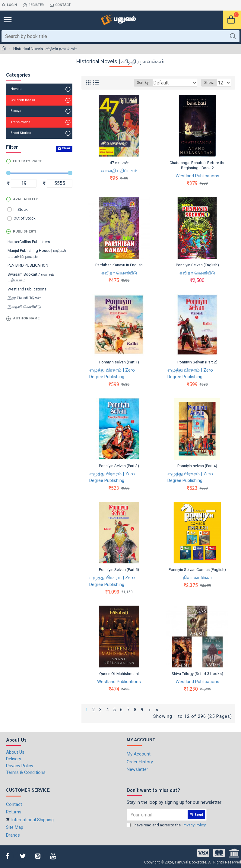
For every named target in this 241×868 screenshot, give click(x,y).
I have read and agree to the (167, 825)
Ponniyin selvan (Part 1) (119, 362)
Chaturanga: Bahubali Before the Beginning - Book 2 (197, 165)
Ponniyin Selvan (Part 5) (119, 570)
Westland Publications (197, 176)
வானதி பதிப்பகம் (119, 171)
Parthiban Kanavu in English (119, 265)
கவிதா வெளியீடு (119, 273)
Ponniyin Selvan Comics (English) (197, 570)
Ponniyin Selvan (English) (197, 265)
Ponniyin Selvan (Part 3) (119, 466)
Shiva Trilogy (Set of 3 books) (197, 674)
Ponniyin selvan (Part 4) (197, 466)
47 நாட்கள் (119, 163)
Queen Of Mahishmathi (119, 674)
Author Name (26, 318)
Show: (209, 83)
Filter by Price (27, 161)
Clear (66, 148)
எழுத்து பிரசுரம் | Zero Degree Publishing (112, 374)
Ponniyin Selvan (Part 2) (197, 362)
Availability (25, 199)
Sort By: (143, 83)
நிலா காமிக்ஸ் (197, 578)
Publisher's (25, 232)
